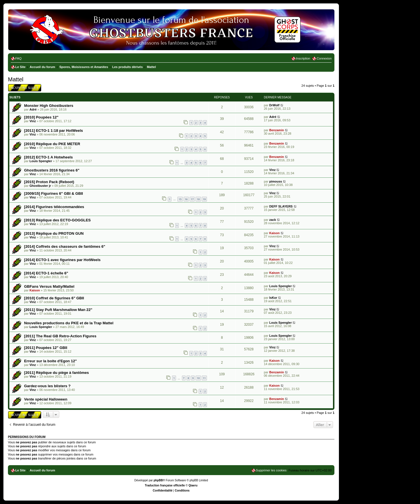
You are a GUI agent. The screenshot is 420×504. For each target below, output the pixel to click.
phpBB (158, 480)
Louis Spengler (41, 161)
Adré (33, 109)
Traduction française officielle (165, 485)
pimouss (276, 181)
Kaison (274, 233)
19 (204, 199)
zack (273, 220)
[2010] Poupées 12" (41, 117)
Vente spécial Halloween (46, 399)
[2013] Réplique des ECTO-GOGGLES (57, 220)
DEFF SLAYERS (281, 206)
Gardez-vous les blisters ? (47, 386)
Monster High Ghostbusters (49, 106)
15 (180, 199)
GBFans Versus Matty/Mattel (49, 286)
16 (186, 199)
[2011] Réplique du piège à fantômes (57, 373)
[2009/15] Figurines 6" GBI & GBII (54, 193)
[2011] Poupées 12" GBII (46, 348)
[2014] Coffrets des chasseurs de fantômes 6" (65, 246)
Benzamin (277, 130)
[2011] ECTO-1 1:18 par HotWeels (54, 131)
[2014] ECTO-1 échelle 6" (46, 273)
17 (192, 199)
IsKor (273, 298)
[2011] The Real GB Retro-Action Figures (60, 336)
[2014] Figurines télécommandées (54, 207)
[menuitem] (16, 58)
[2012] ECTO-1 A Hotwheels (48, 157)
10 (198, 378)
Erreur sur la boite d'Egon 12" (50, 361)
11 (204, 378)
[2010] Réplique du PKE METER (52, 144)
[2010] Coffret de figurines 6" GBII (54, 298)
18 (198, 199)
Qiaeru (193, 485)
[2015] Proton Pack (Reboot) (49, 182)
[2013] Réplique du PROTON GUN (54, 233)
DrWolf (274, 105)
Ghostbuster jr (40, 186)
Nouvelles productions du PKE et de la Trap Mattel (69, 323)
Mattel (16, 79)
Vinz (33, 121)
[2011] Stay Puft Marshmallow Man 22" (58, 310)
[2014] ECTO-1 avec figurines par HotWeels (62, 260)
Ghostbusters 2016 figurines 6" (52, 170)
